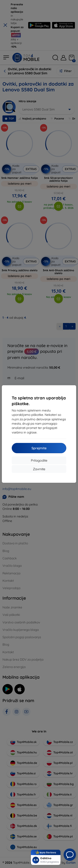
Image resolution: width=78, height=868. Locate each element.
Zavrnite (39, 469)
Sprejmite (39, 448)
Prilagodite (39, 460)
